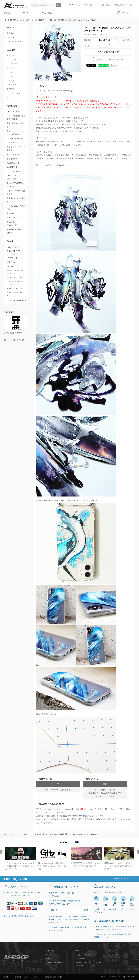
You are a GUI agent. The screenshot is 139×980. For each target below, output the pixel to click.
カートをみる (127, 13)
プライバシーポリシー (33, 977)
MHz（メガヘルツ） (15, 112)
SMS (15, 277)
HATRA (13, 258)
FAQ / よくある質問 (83, 955)
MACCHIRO (12, 167)
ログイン (132, 5)
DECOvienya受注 (14, 41)
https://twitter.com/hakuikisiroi (56, 165)
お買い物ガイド (90, 5)
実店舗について (51, 959)
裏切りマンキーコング (16, 154)
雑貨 (9, 97)
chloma (13, 266)
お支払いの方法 (18, 916)
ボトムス (10, 68)
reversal (15, 288)
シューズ (10, 81)
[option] (20, 859)
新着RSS (7, 977)
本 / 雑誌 (10, 89)
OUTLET (10, 37)
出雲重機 (10, 213)
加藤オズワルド (13, 159)
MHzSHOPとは (75, 5)
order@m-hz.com (75, 816)
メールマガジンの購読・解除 (55, 962)
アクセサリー (12, 85)
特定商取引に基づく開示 (53, 977)
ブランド (27, 13)
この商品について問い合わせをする (109, 59)
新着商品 (8, 13)
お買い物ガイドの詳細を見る (125, 879)
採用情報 (18, 977)
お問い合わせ (105, 5)
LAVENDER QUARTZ (16, 138)
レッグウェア (12, 76)
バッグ (9, 72)
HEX (13, 247)
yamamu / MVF (13, 163)
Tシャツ (13, 59)
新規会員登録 (119, 5)
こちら (56, 896)
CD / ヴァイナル (13, 93)
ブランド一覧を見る (19, 300)
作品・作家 (47, 13)
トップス (10, 55)
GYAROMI (11, 143)
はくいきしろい (13, 171)
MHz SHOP (49, 955)
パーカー (13, 63)
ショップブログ (112, 955)
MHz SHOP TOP (10, 20)
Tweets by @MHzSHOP (14, 340)
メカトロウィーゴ (14, 218)
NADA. (12, 262)
